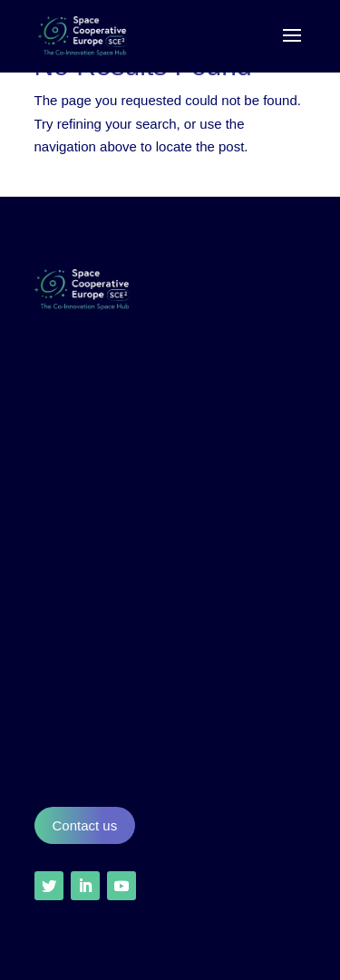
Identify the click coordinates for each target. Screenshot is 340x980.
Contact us (85, 825)
